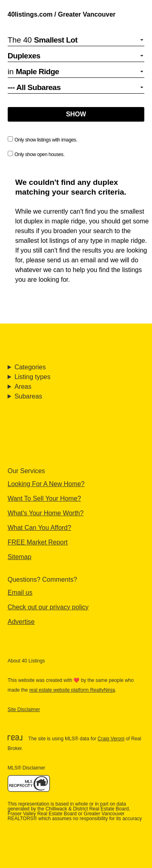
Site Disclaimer (24, 709)
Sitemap (20, 557)
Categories (30, 367)
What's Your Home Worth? (46, 513)
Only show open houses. (36, 154)
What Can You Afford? (40, 528)
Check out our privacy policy (48, 607)
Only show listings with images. (43, 139)
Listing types (33, 377)
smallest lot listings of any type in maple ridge (80, 241)
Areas (23, 387)
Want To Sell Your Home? (44, 498)
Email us (20, 593)
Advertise (21, 622)
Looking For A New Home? (46, 484)
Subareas (28, 396)
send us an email (72, 260)
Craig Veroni (111, 739)
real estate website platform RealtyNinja (72, 690)
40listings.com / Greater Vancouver (62, 14)
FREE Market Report (38, 542)
